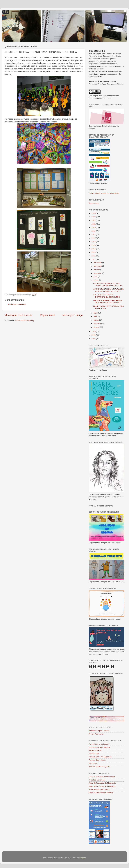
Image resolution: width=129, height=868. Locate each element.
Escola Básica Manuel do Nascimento (104, 193)
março (96, 320)
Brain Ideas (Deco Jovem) (99, 747)
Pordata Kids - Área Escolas (100, 757)
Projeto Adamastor (96, 734)
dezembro (98, 262)
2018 (94, 235)
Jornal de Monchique (97, 780)
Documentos (94, 203)
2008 (94, 339)
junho (96, 280)
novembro (98, 266)
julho (96, 277)
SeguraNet (93, 763)
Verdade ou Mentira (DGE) (99, 767)
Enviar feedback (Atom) (24, 321)
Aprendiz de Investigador (99, 744)
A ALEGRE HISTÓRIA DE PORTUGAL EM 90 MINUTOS (106, 296)
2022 (94, 220)
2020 (94, 227)
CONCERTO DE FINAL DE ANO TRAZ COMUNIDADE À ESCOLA (108, 284)
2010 (94, 332)
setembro (98, 273)
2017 (94, 238)
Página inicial (48, 315)
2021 (94, 224)
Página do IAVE (95, 750)
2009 (94, 335)
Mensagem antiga (73, 315)
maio (96, 313)
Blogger (83, 858)
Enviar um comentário (17, 304)
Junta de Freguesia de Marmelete (102, 783)
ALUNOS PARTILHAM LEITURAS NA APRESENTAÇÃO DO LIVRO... (109, 290)
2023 (94, 217)
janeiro (97, 327)
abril (96, 316)
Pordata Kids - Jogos (97, 760)
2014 (94, 249)
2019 (94, 231)
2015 (94, 245)
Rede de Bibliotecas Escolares (101, 793)
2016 (94, 242)
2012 (94, 256)
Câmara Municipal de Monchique (102, 777)
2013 (94, 252)
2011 (94, 259)
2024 (94, 213)
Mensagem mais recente (19, 315)
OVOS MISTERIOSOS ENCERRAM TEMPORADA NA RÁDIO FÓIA (108, 302)
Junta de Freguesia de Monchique (102, 786)
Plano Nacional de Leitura (99, 789)
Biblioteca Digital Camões (99, 731)
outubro (97, 270)
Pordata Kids (94, 754)
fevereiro (97, 324)
